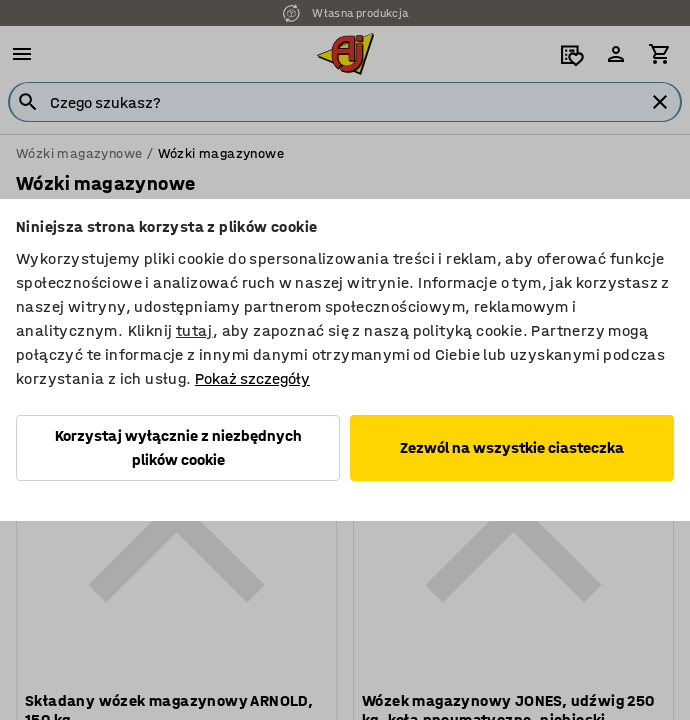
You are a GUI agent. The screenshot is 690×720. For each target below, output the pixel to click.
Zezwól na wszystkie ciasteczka (512, 447)
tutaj (194, 330)
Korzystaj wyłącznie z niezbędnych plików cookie (178, 447)
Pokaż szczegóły (252, 378)
